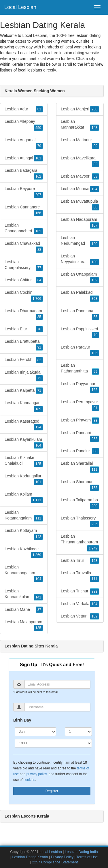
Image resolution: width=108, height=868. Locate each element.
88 (39, 250)
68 (95, 207)
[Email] (57, 684)
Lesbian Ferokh (24, 360)
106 (94, 353)
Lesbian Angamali (24, 143)
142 (38, 537)
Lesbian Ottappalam (80, 278)
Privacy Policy (62, 857)
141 (38, 597)
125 (38, 464)
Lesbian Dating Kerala (30, 857)
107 (94, 225)
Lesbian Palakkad (80, 296)
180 (94, 262)
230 (94, 109)
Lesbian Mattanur (80, 143)
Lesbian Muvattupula (80, 205)
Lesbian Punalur (80, 451)
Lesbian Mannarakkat (80, 125)
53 (95, 176)
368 (94, 299)
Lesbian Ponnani (80, 436)
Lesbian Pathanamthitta (80, 369)
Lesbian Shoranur (80, 485)
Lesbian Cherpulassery (24, 265)
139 (94, 280)
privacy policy (37, 774)
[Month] (35, 732)
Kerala (17, 64)
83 (95, 421)
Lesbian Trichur (80, 591)
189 (38, 409)
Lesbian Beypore (24, 192)
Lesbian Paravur (80, 351)
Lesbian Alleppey (24, 125)
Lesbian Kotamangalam (24, 516)
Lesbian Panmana (80, 314)
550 (38, 128)
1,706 (37, 299)
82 (39, 360)
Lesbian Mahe (24, 610)
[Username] (57, 707)
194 (94, 189)
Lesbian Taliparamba (80, 503)
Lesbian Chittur (24, 280)
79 (39, 146)
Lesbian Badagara (24, 174)
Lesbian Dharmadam (24, 314)
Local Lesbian (20, 7)
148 (94, 128)
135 (38, 628)
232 (94, 439)
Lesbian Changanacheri (24, 229)
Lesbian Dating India (81, 852)
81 (39, 109)
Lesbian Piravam (80, 420)
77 (39, 268)
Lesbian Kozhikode (24, 552)
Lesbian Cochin (24, 296)
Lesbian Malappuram (24, 625)
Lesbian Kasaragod (24, 425)
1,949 (93, 548)
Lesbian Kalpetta (24, 391)
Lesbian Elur (24, 329)
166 (38, 213)
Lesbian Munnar (80, 189)
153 (94, 561)
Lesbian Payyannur (80, 387)
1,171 (37, 500)
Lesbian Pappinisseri (80, 332)
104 (38, 579)
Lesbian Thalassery (80, 521)
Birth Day (22, 720)
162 (38, 176)
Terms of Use (87, 857)
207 (38, 195)
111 (38, 518)
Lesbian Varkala (80, 604)
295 (94, 524)
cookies (29, 780)
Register (52, 791)
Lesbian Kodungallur (24, 479)
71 (39, 391)
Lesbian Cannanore (24, 210)
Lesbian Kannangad (24, 406)
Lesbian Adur (24, 109)
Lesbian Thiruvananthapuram (80, 543)
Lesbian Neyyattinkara (80, 259)
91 (39, 347)
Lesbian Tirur (80, 561)
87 (39, 610)
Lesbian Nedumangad (80, 241)
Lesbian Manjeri (80, 109)
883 (94, 592)
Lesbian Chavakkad (24, 247)
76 (39, 329)
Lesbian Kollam (24, 498)
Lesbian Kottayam (24, 534)
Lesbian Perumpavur (80, 405)
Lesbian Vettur (80, 616)
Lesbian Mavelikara (80, 161)
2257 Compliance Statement (55, 862)
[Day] (78, 732)
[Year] (53, 743)
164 (38, 445)
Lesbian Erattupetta (24, 345)
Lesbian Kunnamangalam (24, 573)
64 (39, 280)
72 (39, 378)
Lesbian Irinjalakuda (24, 376)
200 (94, 506)
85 (39, 317)
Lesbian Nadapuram (80, 223)
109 (94, 616)
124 (38, 427)
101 (38, 158)
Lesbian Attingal (24, 158)
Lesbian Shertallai (80, 467)
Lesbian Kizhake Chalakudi (24, 461)
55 (95, 317)
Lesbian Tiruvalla (80, 576)
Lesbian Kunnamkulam (24, 594)
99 (95, 146)
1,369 (37, 555)
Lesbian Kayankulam (24, 443)
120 (94, 244)
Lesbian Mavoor (80, 176)
